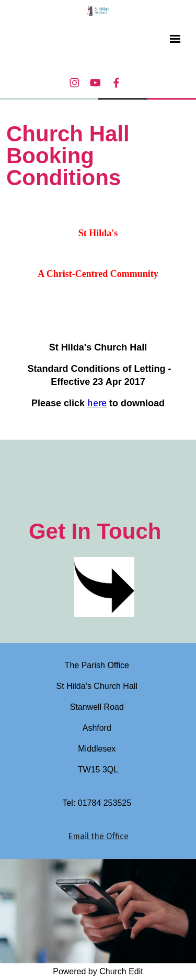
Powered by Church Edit (98, 971)
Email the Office (98, 836)
